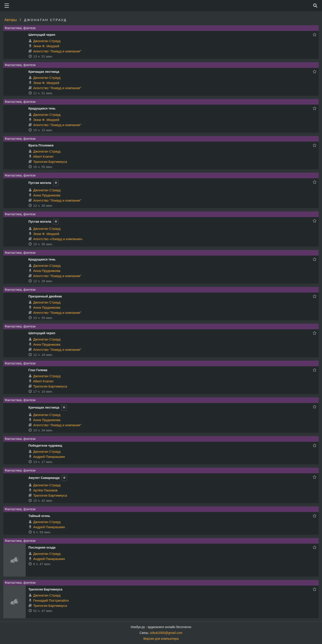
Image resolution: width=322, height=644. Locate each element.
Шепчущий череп (42, 35)
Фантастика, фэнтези (20, 28)
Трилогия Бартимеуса (50, 162)
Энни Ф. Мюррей (46, 46)
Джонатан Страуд (47, 41)
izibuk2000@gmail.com (166, 633)
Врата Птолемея (41, 145)
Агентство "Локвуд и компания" (57, 51)
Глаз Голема (38, 370)
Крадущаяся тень (42, 108)
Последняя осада (42, 547)
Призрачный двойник (45, 296)
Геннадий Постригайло (51, 600)
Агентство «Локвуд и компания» (58, 239)
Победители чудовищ (45, 446)
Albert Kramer (43, 156)
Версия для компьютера (161, 639)
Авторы (11, 20)
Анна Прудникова (47, 195)
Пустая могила (40, 183)
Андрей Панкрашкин (49, 457)
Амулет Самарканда (44, 478)
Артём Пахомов (45, 490)
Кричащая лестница (44, 72)
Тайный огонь (39, 516)
